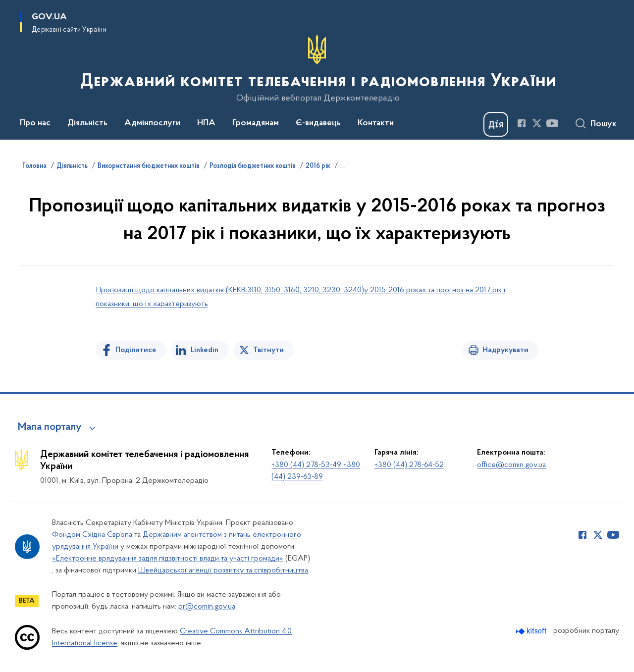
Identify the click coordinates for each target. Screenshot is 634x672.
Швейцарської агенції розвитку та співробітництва (223, 570)
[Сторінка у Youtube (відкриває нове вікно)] (552, 123)
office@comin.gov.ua (511, 465)
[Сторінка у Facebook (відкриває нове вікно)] (522, 123)
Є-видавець (318, 123)
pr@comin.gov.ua (207, 607)
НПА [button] (206, 123)
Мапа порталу (50, 427)
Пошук (604, 124)
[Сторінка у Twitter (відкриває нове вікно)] (537, 123)
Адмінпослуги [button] (152, 123)
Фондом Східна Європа (92, 535)
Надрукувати (505, 350)
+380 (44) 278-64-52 (409, 465)
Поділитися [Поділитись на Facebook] (136, 350)
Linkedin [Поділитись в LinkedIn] (205, 350)
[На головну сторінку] (317, 69)
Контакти (376, 123)
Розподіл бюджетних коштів (253, 166)
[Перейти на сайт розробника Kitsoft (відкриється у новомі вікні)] (532, 631)
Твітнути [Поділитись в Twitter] (268, 350)
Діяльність (72, 166)
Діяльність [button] (87, 123)
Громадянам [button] (256, 123)
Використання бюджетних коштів (149, 166)
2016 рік (318, 166)
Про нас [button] (35, 123)
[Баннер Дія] (496, 124)
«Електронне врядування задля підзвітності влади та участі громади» (168, 559)
